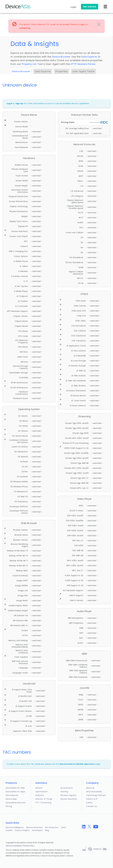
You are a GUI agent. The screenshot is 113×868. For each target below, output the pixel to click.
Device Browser (61, 57)
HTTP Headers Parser (83, 64)
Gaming (64, 792)
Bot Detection (52, 827)
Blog (47, 830)
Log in (10, 103)
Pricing (9, 806)
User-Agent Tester (83, 71)
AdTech (39, 788)
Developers (37, 830)
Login (73, 7)
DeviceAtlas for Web (15, 788)
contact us (25, 28)
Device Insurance (69, 799)
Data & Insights (22, 830)
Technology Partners (96, 795)
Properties (62, 71)
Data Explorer (89, 57)
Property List (29, 64)
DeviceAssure (12, 795)
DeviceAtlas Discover (16, 803)
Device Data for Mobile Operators (77, 764)
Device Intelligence (15, 827)
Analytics (40, 795)
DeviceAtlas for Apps (15, 792)
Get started (90, 7)
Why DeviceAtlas (94, 792)
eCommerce (67, 788)
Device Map (11, 799)
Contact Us (91, 806)
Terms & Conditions (14, 845)
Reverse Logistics (68, 795)
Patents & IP (92, 799)
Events (89, 803)
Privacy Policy (29, 845)
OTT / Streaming (43, 803)
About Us (90, 788)
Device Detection (34, 827)
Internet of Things (44, 799)
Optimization (41, 792)
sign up (19, 103)
